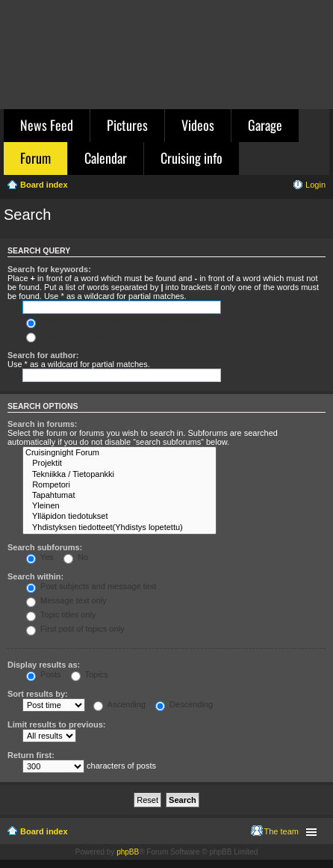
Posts (44, 674)
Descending (184, 704)
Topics (90, 674)
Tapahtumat (119, 496)
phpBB (128, 852)
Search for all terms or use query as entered (113, 321)
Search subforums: (45, 547)
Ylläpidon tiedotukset (119, 517)
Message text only (66, 600)
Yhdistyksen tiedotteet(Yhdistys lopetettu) (119, 528)
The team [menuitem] (281, 831)
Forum (35, 158)
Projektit (119, 464)
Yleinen (119, 506)
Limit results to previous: (56, 724)
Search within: (35, 576)
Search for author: (43, 355)
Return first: (31, 755)
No (76, 557)
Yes (40, 557)
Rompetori (119, 485)
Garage (265, 125)
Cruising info (192, 158)
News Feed (47, 125)
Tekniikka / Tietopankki (119, 475)
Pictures (127, 125)
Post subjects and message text (91, 586)
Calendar (106, 158)
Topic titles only (61, 615)
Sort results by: (38, 694)
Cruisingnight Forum (119, 453)
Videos (198, 125)
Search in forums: (43, 424)
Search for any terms (71, 336)
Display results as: (44, 665)
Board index (44, 831)
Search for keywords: (49, 269)
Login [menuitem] (315, 185)
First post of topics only (75, 629)
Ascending (119, 704)
